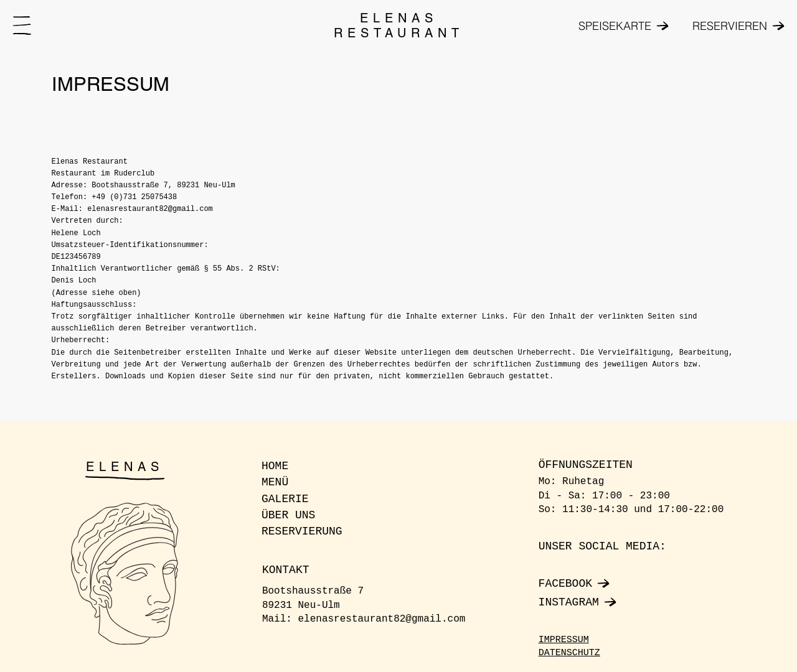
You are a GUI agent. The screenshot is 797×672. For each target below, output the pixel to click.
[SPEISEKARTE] (621, 26)
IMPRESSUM (564, 640)
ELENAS (125, 467)
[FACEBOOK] (601, 584)
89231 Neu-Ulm (301, 605)
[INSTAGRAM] (601, 602)
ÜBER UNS (288, 515)
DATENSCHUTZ (569, 653)
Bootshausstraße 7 (313, 591)
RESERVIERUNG (302, 531)
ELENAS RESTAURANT (399, 26)
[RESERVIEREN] (732, 26)
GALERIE (285, 499)
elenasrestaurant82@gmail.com (382, 619)
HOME (275, 466)
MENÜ (275, 482)
